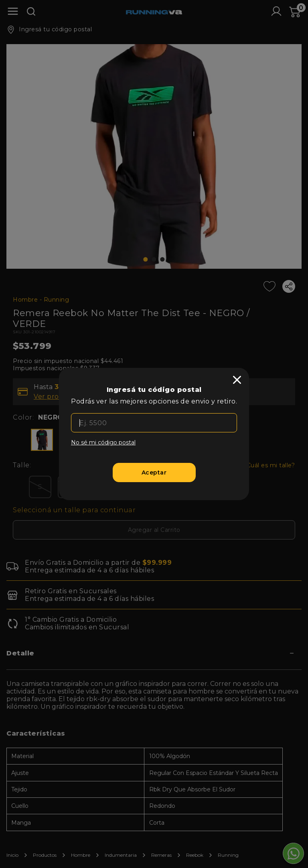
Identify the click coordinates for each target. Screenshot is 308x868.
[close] (237, 380)
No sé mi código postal (103, 442)
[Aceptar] (154, 473)
